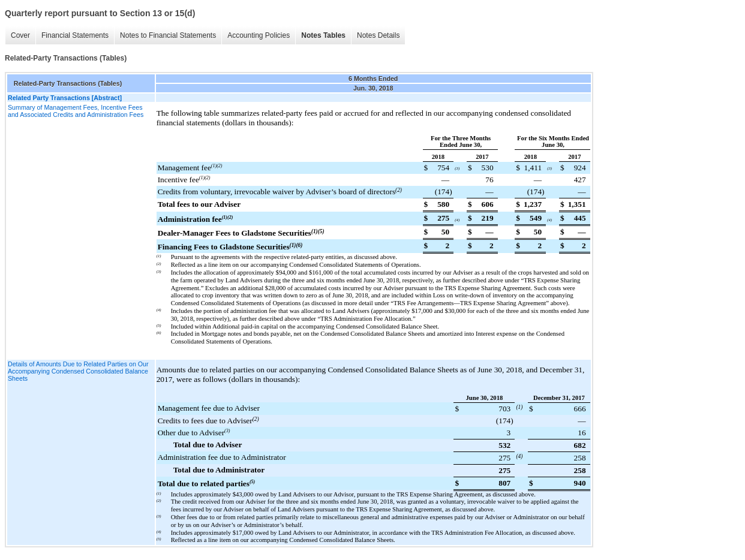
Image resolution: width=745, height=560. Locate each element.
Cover (20, 35)
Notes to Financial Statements (168, 35)
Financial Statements (75, 35)
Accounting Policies (259, 35)
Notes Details (378, 35)
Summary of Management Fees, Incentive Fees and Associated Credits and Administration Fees (76, 111)
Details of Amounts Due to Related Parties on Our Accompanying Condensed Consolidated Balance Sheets (78, 371)
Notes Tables (323, 35)
